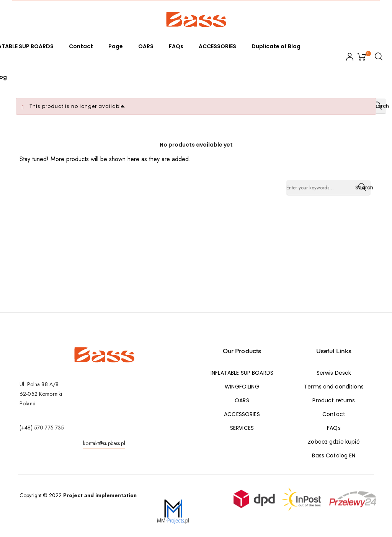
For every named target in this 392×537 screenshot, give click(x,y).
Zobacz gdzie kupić (334, 442)
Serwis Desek (334, 373)
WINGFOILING (242, 387)
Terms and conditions (334, 387)
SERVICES (242, 428)
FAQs (334, 428)
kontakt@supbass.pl (104, 443)
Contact (334, 414)
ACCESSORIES (242, 414)
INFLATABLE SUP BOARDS (242, 373)
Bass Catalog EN (334, 455)
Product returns (334, 400)
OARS (242, 400)
